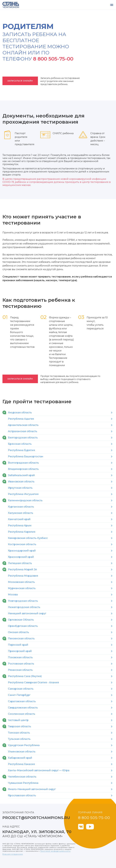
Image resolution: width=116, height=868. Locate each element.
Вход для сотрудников (13, 854)
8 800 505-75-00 (53, 59)
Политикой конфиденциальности (55, 851)
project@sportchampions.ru (36, 818)
